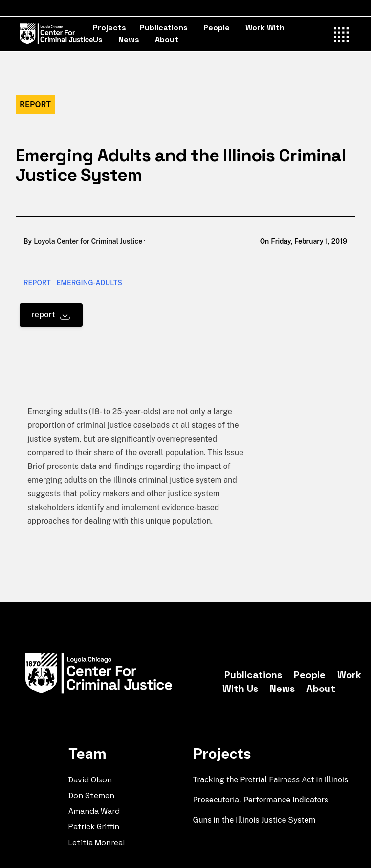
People (217, 28)
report (37, 283)
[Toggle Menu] (342, 33)
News (129, 39)
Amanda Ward (94, 811)
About (167, 39)
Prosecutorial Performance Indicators (261, 800)
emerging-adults (89, 283)
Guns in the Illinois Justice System (254, 820)
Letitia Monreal (97, 842)
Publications (164, 28)
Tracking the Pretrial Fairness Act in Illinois (270, 780)
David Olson (90, 780)
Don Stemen (91, 795)
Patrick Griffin (94, 827)
